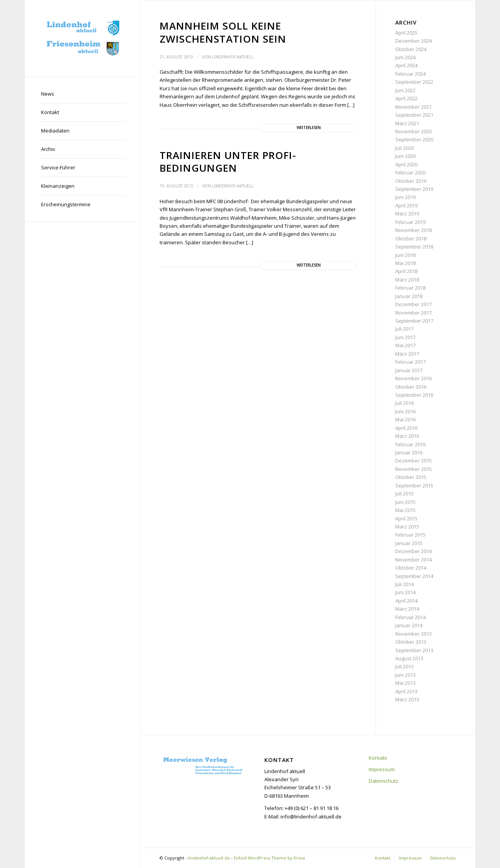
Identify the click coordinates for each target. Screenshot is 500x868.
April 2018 (406, 271)
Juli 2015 (404, 494)
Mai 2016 (405, 419)
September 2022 (414, 82)
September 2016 (414, 395)
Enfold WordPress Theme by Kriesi (269, 858)
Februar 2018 (410, 288)
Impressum (382, 769)
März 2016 (407, 436)
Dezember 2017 (413, 304)
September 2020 (414, 139)
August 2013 (409, 658)
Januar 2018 (409, 296)
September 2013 (414, 650)
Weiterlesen (309, 128)
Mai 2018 (405, 263)
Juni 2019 (405, 197)
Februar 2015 (410, 535)
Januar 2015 (409, 543)
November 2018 (413, 230)
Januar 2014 (409, 625)
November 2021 (413, 107)
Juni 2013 (405, 675)
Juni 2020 (405, 156)
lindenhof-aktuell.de (209, 858)
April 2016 (406, 428)
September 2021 (414, 115)
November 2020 (413, 131)
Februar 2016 (410, 444)
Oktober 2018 (411, 239)
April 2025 (406, 33)
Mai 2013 (405, 683)
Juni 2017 (405, 337)
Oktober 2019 (411, 181)
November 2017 (413, 313)
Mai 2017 (405, 345)
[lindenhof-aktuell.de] (83, 38)
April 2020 (406, 164)
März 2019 (407, 214)
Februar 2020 (410, 172)
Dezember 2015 (413, 461)
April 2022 (406, 98)
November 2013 (413, 634)
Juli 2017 (404, 329)
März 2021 (407, 123)
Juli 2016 (404, 403)
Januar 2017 (409, 370)
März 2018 (407, 280)
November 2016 (413, 378)
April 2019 (406, 205)
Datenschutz (384, 781)
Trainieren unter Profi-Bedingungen (228, 162)
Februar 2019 (410, 222)
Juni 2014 (405, 592)
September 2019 (414, 189)
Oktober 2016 (411, 387)
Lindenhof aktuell (233, 57)
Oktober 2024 (411, 49)
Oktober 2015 (411, 477)
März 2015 (407, 527)
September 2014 (414, 576)
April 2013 (406, 691)
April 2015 (406, 518)
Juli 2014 (404, 584)
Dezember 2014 (413, 551)
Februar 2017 (410, 362)
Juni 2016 (405, 411)
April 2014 (406, 601)
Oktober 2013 (411, 642)
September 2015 (414, 485)
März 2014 (407, 609)
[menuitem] (83, 94)
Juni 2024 (405, 57)
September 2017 (414, 321)
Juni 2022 (405, 90)
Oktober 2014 (411, 568)
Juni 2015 (405, 502)
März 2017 (407, 354)
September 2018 (414, 247)
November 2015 (413, 469)
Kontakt (378, 758)
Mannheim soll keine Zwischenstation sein (223, 32)
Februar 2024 (410, 74)
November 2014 (413, 560)
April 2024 (406, 65)
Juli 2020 (404, 148)
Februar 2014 (410, 617)
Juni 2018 (405, 255)
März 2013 (407, 699)
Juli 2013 (404, 666)
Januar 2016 (409, 452)
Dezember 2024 (413, 41)
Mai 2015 (405, 510)
